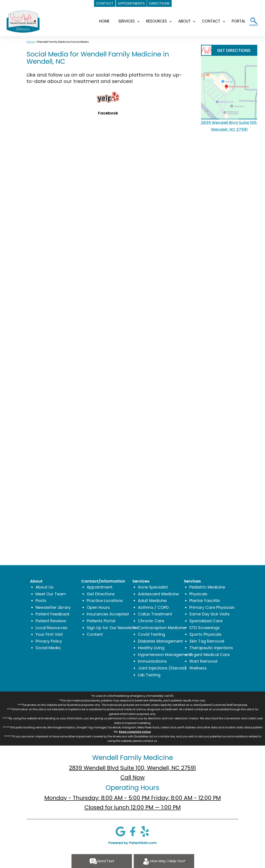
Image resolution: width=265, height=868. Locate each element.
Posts (41, 601)
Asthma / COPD (153, 607)
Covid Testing (151, 634)
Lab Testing (149, 675)
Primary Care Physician (212, 607)
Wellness (198, 668)
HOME (104, 21)
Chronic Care (151, 621)
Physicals (198, 594)
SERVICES (126, 21)
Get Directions (101, 594)
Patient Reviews (51, 621)
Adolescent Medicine (158, 594)
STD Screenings (205, 628)
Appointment (100, 587)
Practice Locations (105, 601)
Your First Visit (49, 634)
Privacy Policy (49, 641)
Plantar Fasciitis (205, 601)
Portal (239, 21)
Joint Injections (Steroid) (162, 668)
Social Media (48, 648)
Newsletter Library (53, 607)
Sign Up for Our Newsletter (113, 628)
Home (30, 42)
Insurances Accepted (108, 614)
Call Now (133, 777)
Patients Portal (101, 621)
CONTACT (211, 21)
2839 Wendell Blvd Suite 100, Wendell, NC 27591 (132, 768)
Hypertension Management (165, 655)
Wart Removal (203, 661)
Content (95, 634)
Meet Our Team (51, 594)
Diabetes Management (160, 641)
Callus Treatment (155, 614)
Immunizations (152, 661)
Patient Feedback (53, 614)
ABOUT (184, 21)
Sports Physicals (205, 634)
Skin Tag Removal (207, 641)
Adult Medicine (152, 601)
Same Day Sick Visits (210, 614)
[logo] (23, 21)
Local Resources (52, 628)
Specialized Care (206, 621)
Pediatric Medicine (207, 587)
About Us (44, 587)
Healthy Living (151, 648)
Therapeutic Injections (211, 648)
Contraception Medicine (162, 628)
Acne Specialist (153, 587)
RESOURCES (156, 21)
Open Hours (98, 607)
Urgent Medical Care (210, 655)
